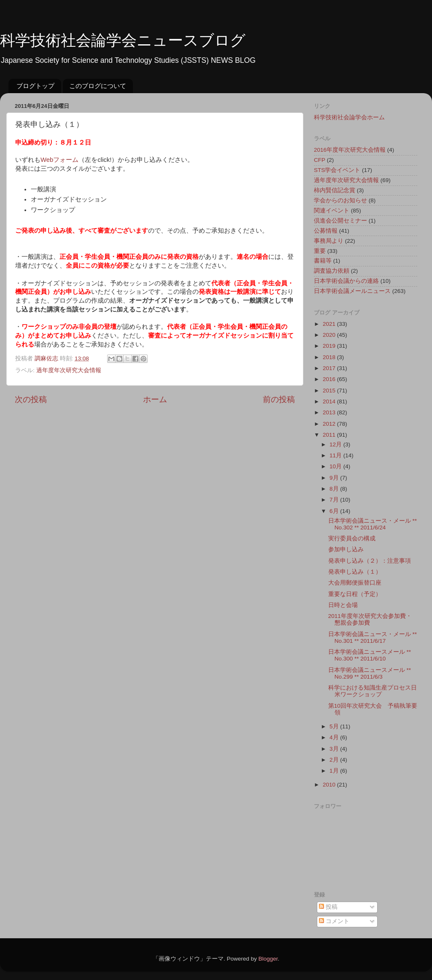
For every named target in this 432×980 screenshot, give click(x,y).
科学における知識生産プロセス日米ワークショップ (373, 691)
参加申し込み (346, 549)
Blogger (268, 959)
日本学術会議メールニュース (352, 291)
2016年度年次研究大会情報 (350, 150)
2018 (330, 357)
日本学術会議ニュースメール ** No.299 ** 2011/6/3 (370, 673)
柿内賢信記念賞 (335, 190)
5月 (335, 726)
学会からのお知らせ (340, 200)
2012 (330, 424)
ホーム (155, 399)
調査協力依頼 (332, 271)
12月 (336, 444)
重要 (320, 251)
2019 (330, 346)
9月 (335, 478)
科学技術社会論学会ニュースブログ (123, 40)
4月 (335, 737)
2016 (330, 379)
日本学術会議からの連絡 (346, 281)
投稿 (328, 907)
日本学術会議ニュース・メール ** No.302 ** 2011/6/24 (373, 524)
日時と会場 (343, 605)
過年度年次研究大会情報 (69, 370)
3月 (335, 749)
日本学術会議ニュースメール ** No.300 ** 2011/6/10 (370, 655)
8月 (335, 489)
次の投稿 (31, 399)
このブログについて (98, 86)
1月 (335, 771)
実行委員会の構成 (352, 538)
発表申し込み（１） (355, 572)
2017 (330, 368)
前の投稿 (279, 399)
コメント (334, 921)
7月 (335, 500)
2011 (330, 435)
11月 (336, 455)
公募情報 (326, 231)
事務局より (329, 241)
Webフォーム (59, 160)
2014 (330, 401)
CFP (320, 160)
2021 (330, 324)
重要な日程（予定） (355, 594)
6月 (335, 511)
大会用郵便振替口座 (355, 583)
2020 (330, 335)
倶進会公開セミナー (340, 221)
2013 (330, 412)
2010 (330, 785)
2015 (330, 391)
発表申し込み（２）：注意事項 (370, 561)
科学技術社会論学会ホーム (349, 117)
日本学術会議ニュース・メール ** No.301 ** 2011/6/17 (373, 638)
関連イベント (332, 211)
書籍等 (323, 261)
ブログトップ (35, 86)
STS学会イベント (337, 170)
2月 (335, 760)
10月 (336, 466)
